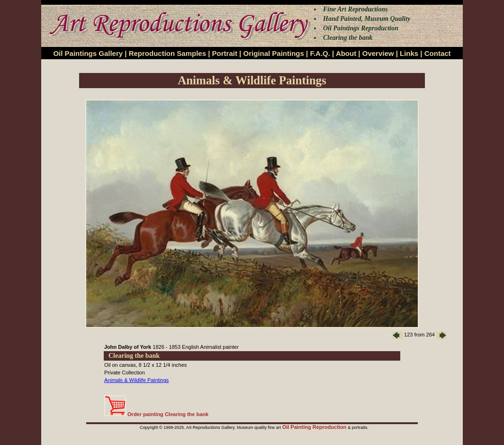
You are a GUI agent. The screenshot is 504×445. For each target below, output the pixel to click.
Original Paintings (273, 53)
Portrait (225, 53)
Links (409, 53)
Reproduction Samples (167, 53)
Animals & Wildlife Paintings (136, 380)
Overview (378, 53)
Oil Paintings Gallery (88, 53)
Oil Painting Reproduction (315, 427)
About (346, 53)
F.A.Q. (320, 53)
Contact (438, 53)
